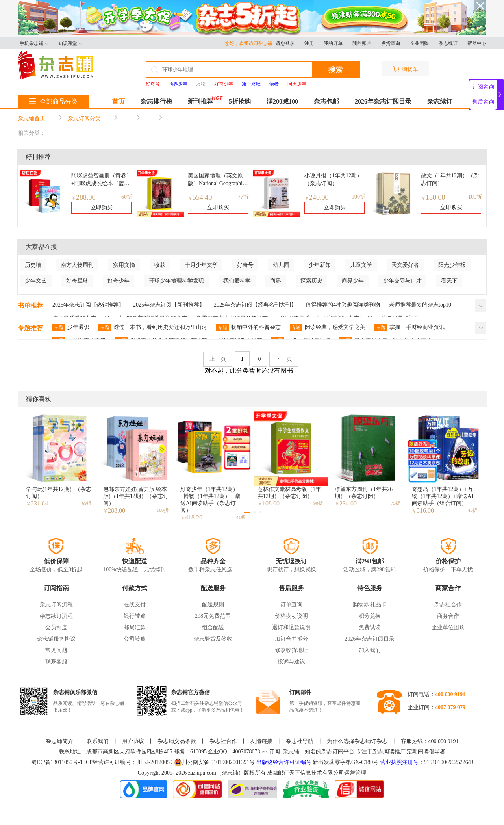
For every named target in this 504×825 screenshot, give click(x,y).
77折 (243, 197)
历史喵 (33, 265)
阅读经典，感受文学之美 (328, 327)
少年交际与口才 (402, 281)
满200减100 (282, 101)
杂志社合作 (448, 605)
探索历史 (311, 281)
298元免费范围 (213, 616)
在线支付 (135, 605)
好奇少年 (119, 281)
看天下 (449, 281)
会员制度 (56, 627)
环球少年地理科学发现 (176, 281)
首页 (119, 101)
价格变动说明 (291, 616)
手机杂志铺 (34, 43)
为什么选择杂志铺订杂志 (357, 741)
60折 (127, 197)
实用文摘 (124, 265)
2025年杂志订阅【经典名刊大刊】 (255, 305)
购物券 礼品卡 (370, 605)
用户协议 (133, 741)
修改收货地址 (291, 650)
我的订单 (333, 43)
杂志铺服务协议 (56, 639)
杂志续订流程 (56, 616)
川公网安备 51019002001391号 (215, 762)
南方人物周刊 (77, 265)
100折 (359, 197)
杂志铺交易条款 (177, 741)
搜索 (335, 70)
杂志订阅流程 (56, 605)
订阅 (274, 752)
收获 (160, 265)
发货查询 (391, 43)
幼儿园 (281, 265)
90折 (318, 503)
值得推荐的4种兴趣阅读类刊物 (343, 305)
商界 (276, 281)
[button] (247, 513)
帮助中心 (477, 43)
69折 (87, 503)
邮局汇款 (135, 627)
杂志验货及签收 (213, 639)
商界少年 (353, 281)
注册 (309, 43)
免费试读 (370, 627)
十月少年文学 (201, 265)
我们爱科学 (237, 281)
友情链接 (261, 741)
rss (265, 752)
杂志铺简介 (59, 741)
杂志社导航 (300, 741)
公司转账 (135, 639)
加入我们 (370, 650)
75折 (395, 503)
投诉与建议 (291, 662)
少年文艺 (36, 281)
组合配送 (213, 627)
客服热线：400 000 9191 (430, 741)
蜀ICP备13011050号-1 (57, 762)
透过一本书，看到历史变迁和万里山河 (153, 327)
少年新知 (320, 265)
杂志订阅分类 (84, 118)
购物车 (406, 69)
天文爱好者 (405, 265)
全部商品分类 (53, 101)
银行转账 (135, 616)
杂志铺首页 (31, 118)
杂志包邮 (326, 101)
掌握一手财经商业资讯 (409, 327)
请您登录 (285, 43)
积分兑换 (370, 616)
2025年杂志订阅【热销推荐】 (88, 305)
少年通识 (71, 327)
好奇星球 (77, 281)
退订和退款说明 (291, 627)
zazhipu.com (202, 773)
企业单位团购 (448, 627)
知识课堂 (70, 43)
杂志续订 (448, 43)
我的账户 (362, 43)
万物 (201, 84)
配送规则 (213, 605)
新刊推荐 (200, 101)
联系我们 (98, 741)
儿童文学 (361, 265)
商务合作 (448, 616)
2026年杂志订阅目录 (383, 101)
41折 (241, 517)
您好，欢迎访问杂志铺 (250, 43)
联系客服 (56, 662)
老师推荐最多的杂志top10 (420, 305)
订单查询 (291, 605)
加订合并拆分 (291, 639)
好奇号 (245, 265)
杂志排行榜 (156, 101)
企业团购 (419, 43)
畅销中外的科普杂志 (248, 327)
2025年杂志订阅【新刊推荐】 (169, 305)
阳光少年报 (452, 265)
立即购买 (102, 207)
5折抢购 (240, 101)
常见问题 (56, 650)
